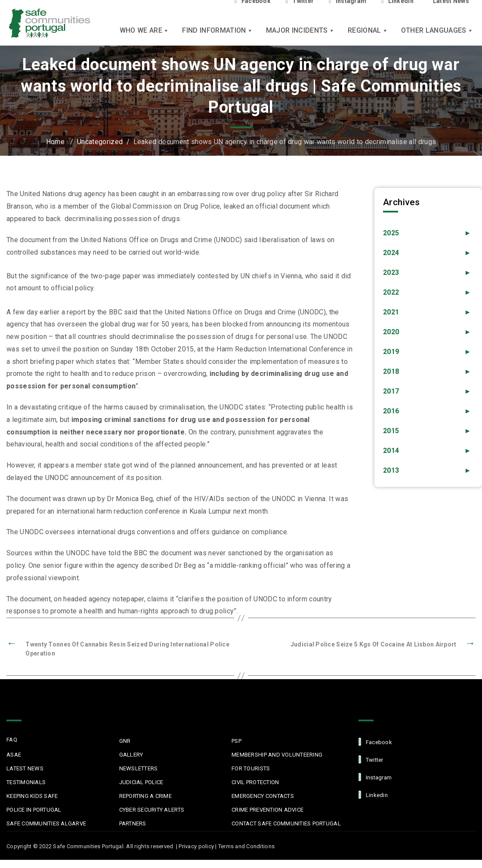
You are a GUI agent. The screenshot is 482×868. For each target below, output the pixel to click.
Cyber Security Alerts (152, 810)
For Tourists (251, 768)
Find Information (217, 30)
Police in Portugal (34, 810)
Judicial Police (141, 782)
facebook (375, 742)
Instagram (375, 777)
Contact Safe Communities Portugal (286, 823)
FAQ (12, 740)
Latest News (25, 768)
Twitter (371, 759)
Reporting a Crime (145, 796)
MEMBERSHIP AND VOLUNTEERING (277, 755)
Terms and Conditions (246, 846)
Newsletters (139, 768)
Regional (368, 30)
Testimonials (26, 782)
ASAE (14, 755)
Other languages (437, 30)
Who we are (145, 30)
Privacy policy (196, 846)
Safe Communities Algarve (46, 823)
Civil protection (255, 782)
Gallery (131, 755)
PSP (236, 741)
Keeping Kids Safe (32, 796)
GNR (125, 741)
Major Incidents (300, 30)
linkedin (373, 795)
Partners (133, 823)
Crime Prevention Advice (267, 810)
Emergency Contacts (263, 796)
